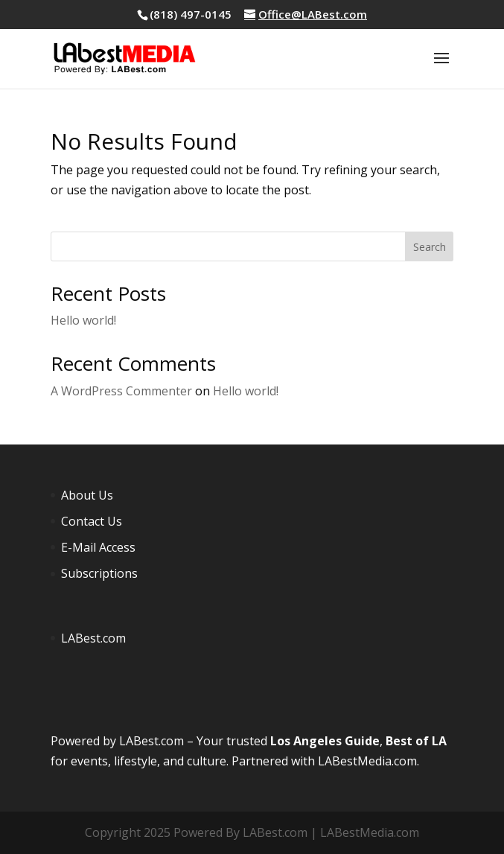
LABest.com (93, 638)
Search (430, 247)
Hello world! (83, 320)
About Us (87, 495)
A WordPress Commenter (121, 391)
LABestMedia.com (367, 761)
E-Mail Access (98, 547)
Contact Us (92, 521)
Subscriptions (99, 573)
